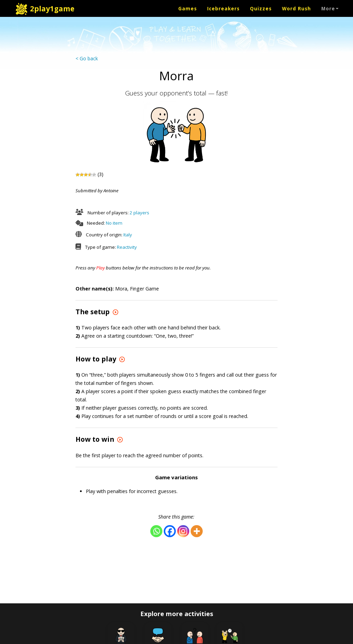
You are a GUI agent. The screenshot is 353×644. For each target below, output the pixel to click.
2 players (139, 213)
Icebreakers (223, 8)
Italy (128, 235)
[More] (197, 531)
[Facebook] (170, 531)
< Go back (87, 58)
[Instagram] (183, 531)
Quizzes (261, 8)
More (330, 8)
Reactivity (127, 247)
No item (114, 223)
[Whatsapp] (156, 531)
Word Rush (296, 8)
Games (188, 8)
